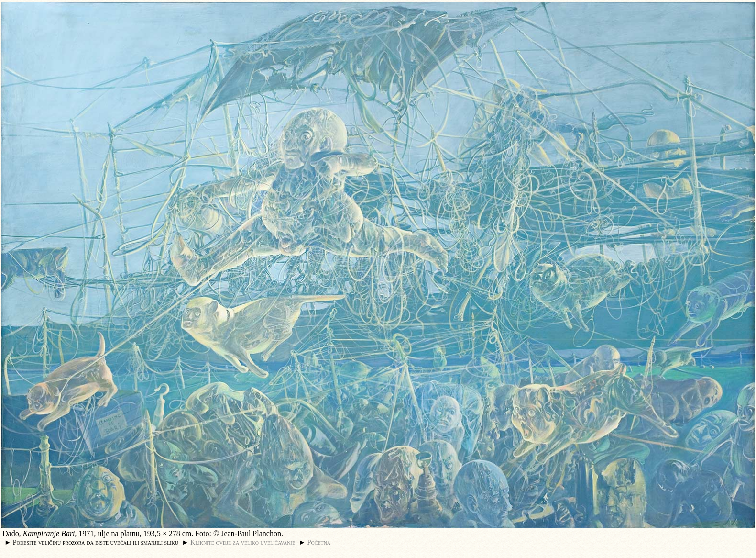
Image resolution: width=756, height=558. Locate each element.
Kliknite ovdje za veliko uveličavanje (243, 542)
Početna (319, 542)
